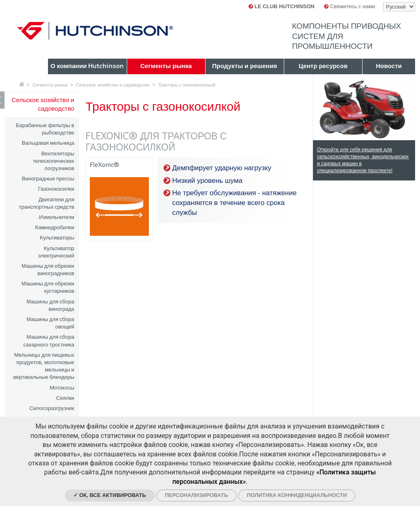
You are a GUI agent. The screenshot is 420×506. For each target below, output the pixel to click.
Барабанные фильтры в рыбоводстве (45, 129)
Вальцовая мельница (48, 143)
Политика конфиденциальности (297, 495)
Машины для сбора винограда (50, 305)
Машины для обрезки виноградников (48, 270)
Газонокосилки (56, 189)
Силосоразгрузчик (52, 408)
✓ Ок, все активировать (110, 495)
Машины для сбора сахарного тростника (49, 341)
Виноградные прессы (48, 179)
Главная (22, 84)
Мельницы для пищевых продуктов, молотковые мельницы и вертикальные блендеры (44, 366)
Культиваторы (57, 238)
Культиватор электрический (56, 252)
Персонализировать (196, 495)
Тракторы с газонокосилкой (187, 85)
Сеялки (65, 398)
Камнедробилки (55, 227)
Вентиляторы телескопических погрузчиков (54, 161)
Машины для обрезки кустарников (48, 287)
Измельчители (57, 217)
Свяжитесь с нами (349, 6)
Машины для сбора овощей (50, 323)
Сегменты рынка (50, 85)
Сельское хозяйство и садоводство (113, 85)
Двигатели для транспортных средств (47, 203)
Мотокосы (62, 388)
